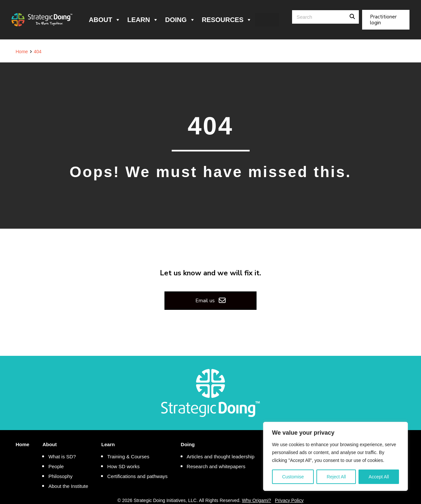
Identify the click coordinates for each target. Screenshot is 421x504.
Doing (180, 20)
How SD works (123, 466)
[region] (335, 456)
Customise (293, 477)
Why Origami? (256, 500)
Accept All (379, 477)
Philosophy (60, 476)
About (105, 20)
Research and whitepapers (216, 466)
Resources (227, 20)
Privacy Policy (289, 500)
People (56, 466)
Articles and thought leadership (221, 457)
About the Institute (68, 486)
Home (23, 444)
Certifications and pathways (137, 476)
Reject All (336, 477)
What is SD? (62, 457)
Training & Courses (128, 457)
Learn (143, 20)
